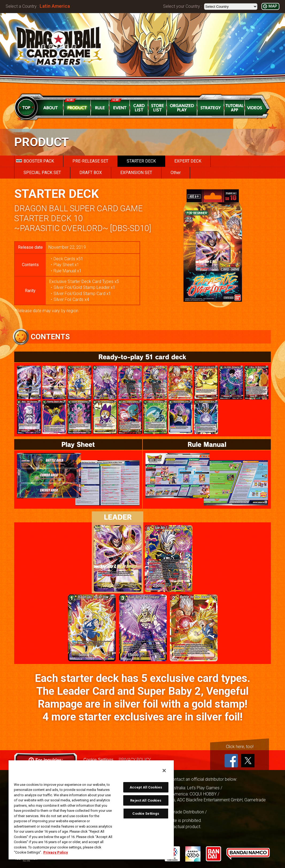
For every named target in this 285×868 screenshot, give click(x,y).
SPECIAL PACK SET (42, 173)
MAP (273, 6)
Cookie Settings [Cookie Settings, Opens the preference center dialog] (146, 814)
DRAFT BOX (91, 173)
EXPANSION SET (136, 173)
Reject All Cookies (146, 800)
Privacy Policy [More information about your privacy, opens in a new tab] (56, 852)
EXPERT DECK (188, 161)
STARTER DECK (141, 161)
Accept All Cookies (146, 787)
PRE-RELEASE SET (90, 161)
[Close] (164, 771)
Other (176, 173)
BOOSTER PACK (35, 161)
